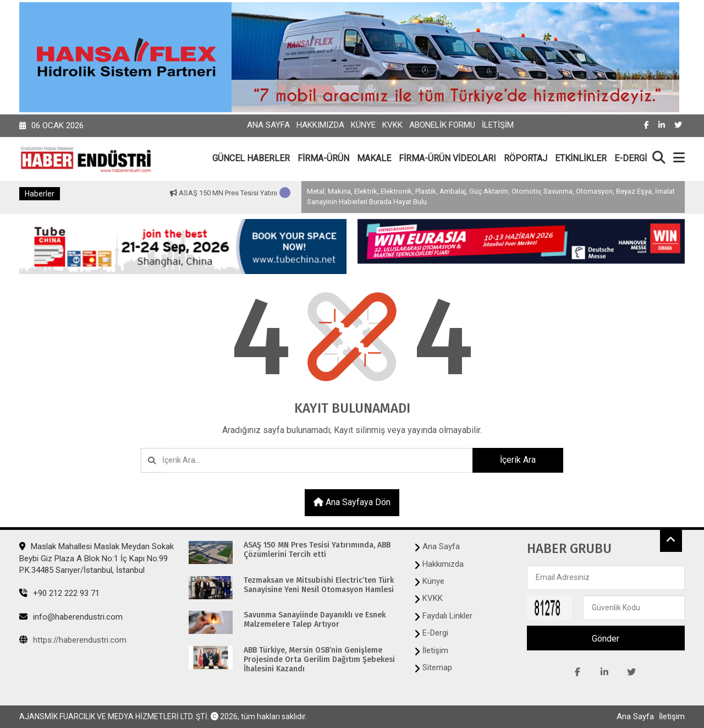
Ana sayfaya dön (352, 502)
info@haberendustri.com (71, 617)
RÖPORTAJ (526, 158)
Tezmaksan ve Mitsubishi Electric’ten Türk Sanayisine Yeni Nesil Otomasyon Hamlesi (319, 585)
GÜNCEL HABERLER (251, 158)
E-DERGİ (631, 158)
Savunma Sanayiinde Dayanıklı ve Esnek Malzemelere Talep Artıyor (315, 620)
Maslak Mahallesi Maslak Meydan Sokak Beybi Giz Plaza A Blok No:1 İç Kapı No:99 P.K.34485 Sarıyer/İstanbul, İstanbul (97, 558)
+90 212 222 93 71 (59, 593)
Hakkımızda (320, 125)
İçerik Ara (518, 460)
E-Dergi (435, 633)
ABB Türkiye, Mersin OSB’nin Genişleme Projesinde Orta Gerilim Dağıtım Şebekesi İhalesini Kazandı (319, 660)
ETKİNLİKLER (581, 158)
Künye (363, 125)
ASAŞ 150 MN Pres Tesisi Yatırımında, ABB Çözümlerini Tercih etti (317, 550)
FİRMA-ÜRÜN (323, 158)
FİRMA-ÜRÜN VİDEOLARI (447, 158)
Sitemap (437, 667)
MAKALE (374, 158)
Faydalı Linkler (447, 616)
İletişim (498, 125)
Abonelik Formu (442, 125)
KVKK (392, 125)
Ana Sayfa (268, 125)
